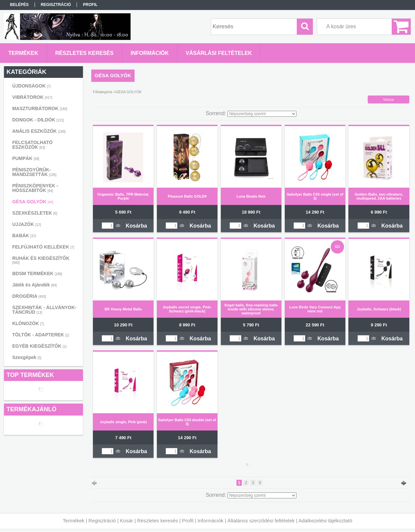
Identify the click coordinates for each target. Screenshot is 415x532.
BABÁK (24, 236)
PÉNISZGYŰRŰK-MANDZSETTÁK (34, 172)
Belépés (19, 5)
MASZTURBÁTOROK (40, 108)
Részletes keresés (158, 521)
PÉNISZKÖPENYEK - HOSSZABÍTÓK (35, 188)
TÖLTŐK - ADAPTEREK (41, 335)
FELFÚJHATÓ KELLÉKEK (43, 247)
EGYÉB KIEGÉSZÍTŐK (39, 346)
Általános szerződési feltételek (261, 521)
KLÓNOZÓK (28, 323)
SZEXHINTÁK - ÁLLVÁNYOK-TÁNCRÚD (44, 310)
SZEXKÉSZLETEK (35, 213)
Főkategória (103, 92)
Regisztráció (102, 521)
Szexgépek (27, 357)
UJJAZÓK (27, 224)
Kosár (126, 521)
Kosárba (136, 226)
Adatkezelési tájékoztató (325, 521)
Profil (188, 521)
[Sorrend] (262, 114)
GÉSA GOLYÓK (33, 202)
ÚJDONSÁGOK (31, 86)
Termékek (73, 521)
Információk (210, 521)
